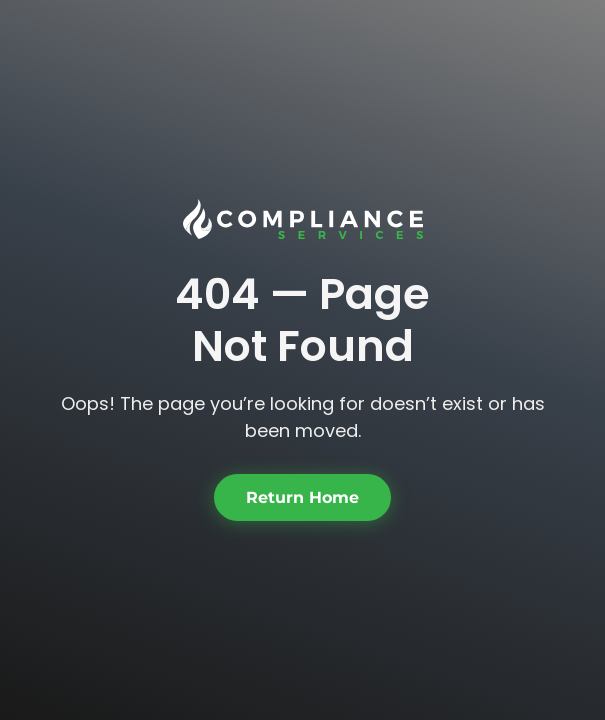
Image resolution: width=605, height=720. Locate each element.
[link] (303, 219)
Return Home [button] (302, 497)
